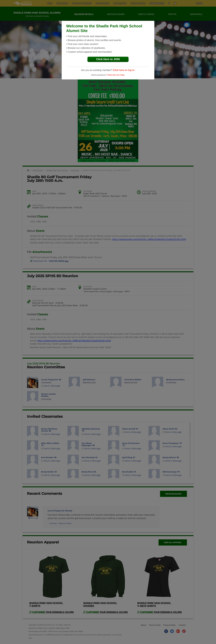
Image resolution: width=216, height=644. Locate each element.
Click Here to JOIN (108, 59)
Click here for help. (116, 75)
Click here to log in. (124, 70)
